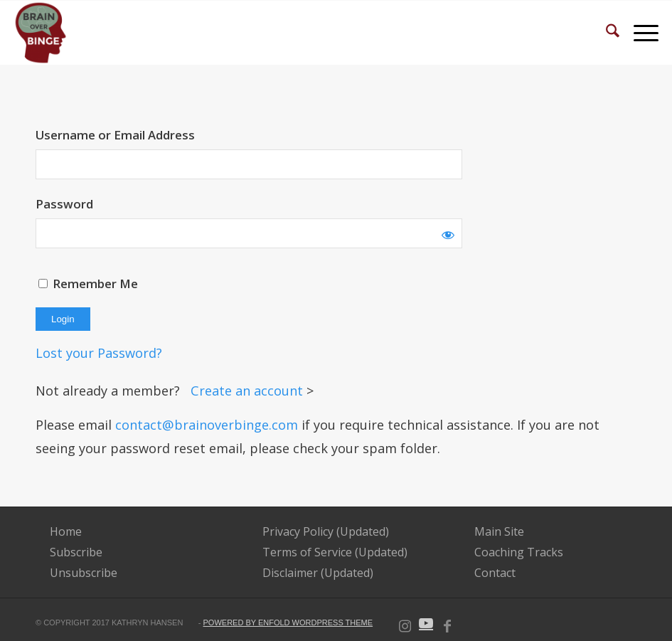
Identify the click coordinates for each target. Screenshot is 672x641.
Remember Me (88, 284)
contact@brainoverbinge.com (207, 425)
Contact (495, 573)
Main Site (499, 531)
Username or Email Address (115, 135)
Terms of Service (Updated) (335, 552)
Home (66, 531)
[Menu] (639, 33)
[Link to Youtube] (426, 623)
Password (64, 204)
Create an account (249, 391)
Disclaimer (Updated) (318, 573)
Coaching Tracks (519, 552)
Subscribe (76, 552)
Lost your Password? (99, 353)
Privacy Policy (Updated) (326, 531)
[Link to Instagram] (405, 623)
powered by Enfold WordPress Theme (288, 623)
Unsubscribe (84, 573)
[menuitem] (606, 33)
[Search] (606, 33)
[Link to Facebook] (447, 623)
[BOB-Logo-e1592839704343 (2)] (41, 33)
